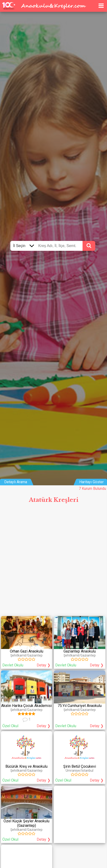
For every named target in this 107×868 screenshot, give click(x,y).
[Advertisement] (53, 562)
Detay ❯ (44, 665)
